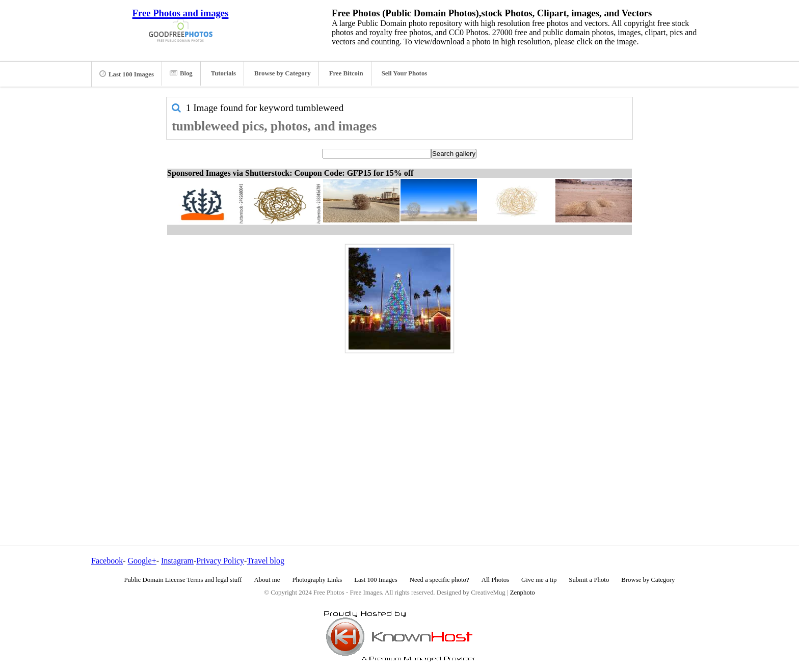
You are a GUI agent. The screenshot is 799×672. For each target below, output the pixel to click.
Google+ (142, 561)
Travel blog (265, 561)
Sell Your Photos (405, 73)
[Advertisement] (400, 427)
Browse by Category (283, 73)
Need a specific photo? (440, 580)
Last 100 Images (127, 74)
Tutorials (223, 73)
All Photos (495, 580)
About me (267, 580)
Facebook (107, 561)
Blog (181, 73)
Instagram (177, 561)
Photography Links (317, 580)
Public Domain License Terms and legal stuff (183, 580)
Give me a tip (539, 580)
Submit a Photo (589, 580)
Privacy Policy (220, 561)
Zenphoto (523, 593)
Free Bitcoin (346, 73)
